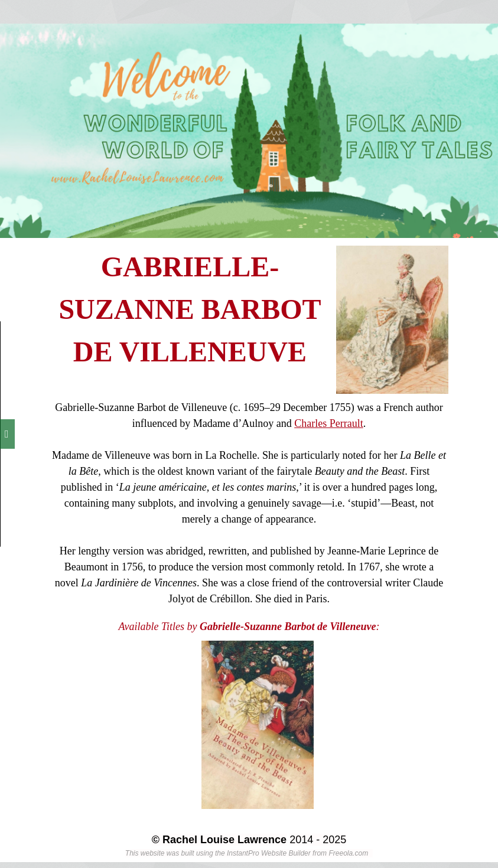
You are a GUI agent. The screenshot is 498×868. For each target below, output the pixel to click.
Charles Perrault (328, 423)
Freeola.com (348, 853)
